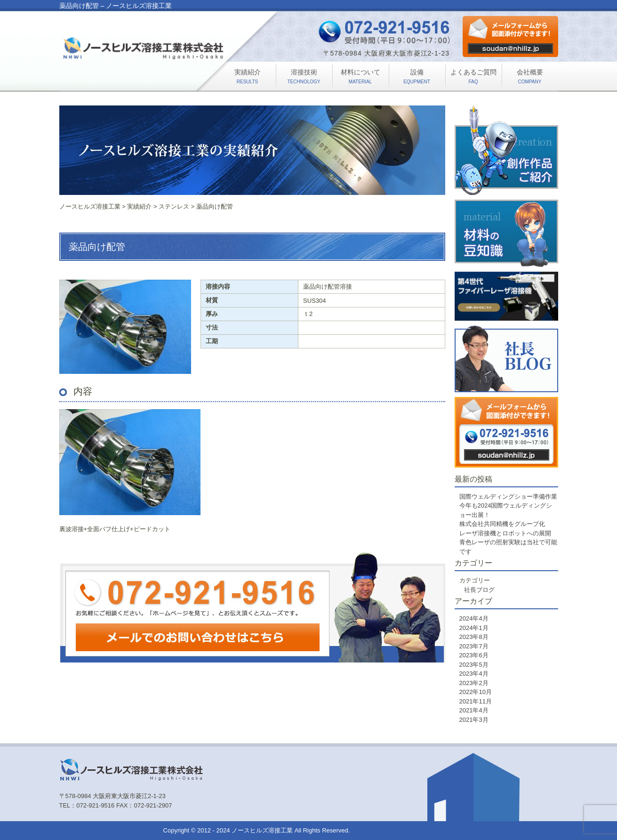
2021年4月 (474, 710)
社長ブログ (479, 590)
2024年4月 (474, 618)
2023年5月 (474, 665)
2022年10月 (476, 692)
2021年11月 (476, 701)
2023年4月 (474, 674)
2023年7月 (474, 646)
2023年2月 (474, 683)
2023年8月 (474, 637)
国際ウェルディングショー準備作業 (508, 497)
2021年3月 (474, 720)
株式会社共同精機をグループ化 (502, 524)
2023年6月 (474, 655)
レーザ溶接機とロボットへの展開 (505, 533)
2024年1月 (474, 628)
